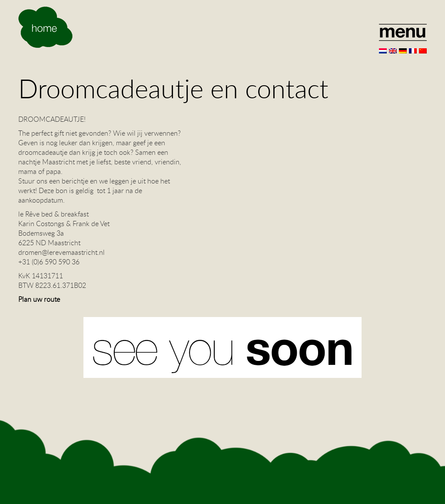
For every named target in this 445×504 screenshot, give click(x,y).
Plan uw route (39, 299)
